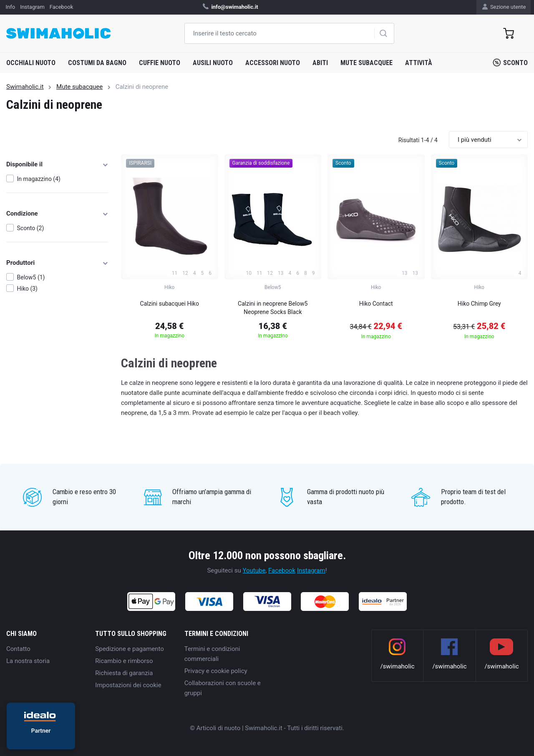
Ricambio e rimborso (124, 661)
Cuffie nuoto (160, 63)
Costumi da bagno (97, 63)
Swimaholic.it (25, 87)
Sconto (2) (31, 228)
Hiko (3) (27, 289)
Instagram (311, 570)
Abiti (320, 63)
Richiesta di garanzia (124, 673)
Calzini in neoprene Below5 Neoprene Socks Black (273, 308)
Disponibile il (57, 164)
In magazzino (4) (39, 179)
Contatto (18, 649)
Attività (419, 63)
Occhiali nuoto (31, 63)
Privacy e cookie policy (216, 671)
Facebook (282, 570)
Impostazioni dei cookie (128, 685)
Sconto (510, 63)
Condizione (57, 213)
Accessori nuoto (273, 63)
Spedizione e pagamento (130, 649)
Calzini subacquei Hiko (170, 304)
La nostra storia (28, 661)
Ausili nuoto (213, 63)
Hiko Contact (376, 304)
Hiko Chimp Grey (479, 304)
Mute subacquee (366, 63)
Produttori (57, 263)
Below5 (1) (31, 277)
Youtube (254, 570)
